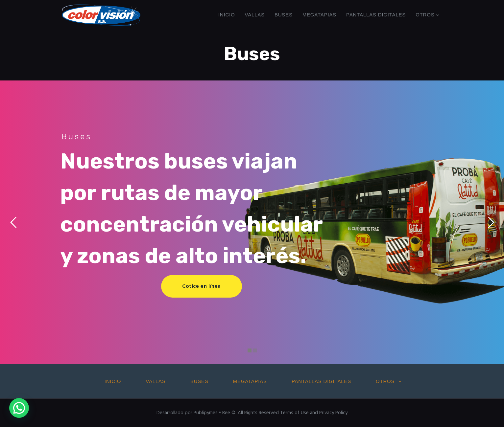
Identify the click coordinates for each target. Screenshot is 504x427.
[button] (19, 408)
